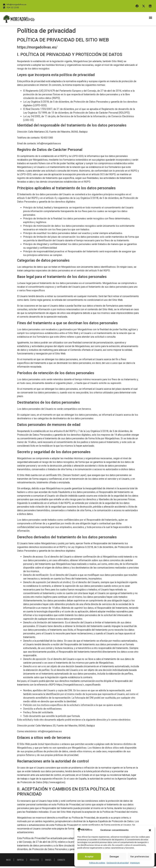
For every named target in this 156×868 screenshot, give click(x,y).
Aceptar (89, 857)
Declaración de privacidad (118, 863)
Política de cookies (97, 863)
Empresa (20, 861)
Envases (48, 861)
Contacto (61, 861)
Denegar (114, 857)
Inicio (8, 861)
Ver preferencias (140, 857)
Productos (34, 861)
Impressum (135, 863)
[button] (150, 830)
